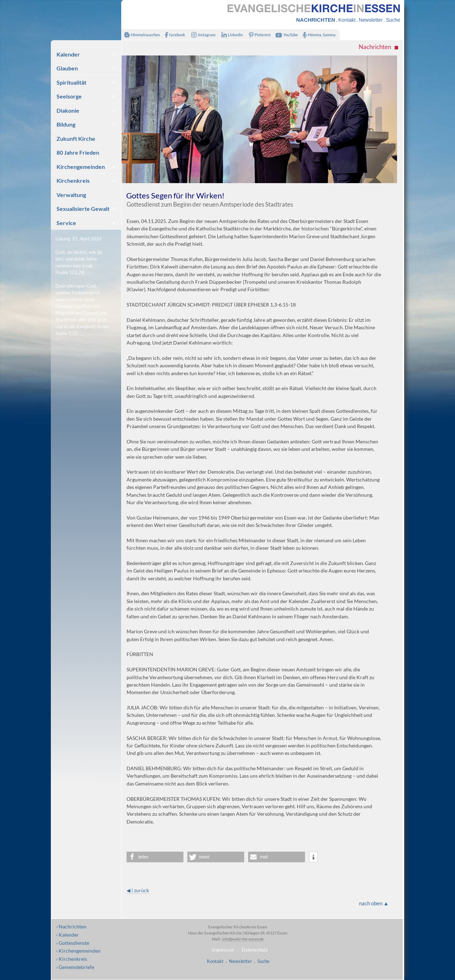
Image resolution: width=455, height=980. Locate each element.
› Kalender (68, 935)
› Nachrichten (71, 926)
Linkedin (231, 35)
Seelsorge (69, 96)
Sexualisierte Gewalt (83, 209)
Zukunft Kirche (76, 139)
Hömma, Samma (318, 35)
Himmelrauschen (141, 35)
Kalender (68, 54)
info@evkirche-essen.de (243, 939)
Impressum (223, 950)
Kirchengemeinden (81, 167)
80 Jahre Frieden (78, 152)
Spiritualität (71, 82)
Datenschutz (255, 950)
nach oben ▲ (374, 903)
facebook (173, 35)
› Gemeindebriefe (75, 967)
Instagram (202, 35)
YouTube (286, 35)
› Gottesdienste (73, 943)
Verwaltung (71, 195)
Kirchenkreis (73, 180)
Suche (393, 20)
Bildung (66, 124)
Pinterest (258, 35)
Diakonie (68, 110)
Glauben (67, 68)
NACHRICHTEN (316, 20)
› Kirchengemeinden (78, 951)
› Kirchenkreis (72, 959)
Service (66, 223)
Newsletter (371, 20)
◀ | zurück (138, 890)
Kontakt (347, 20)
